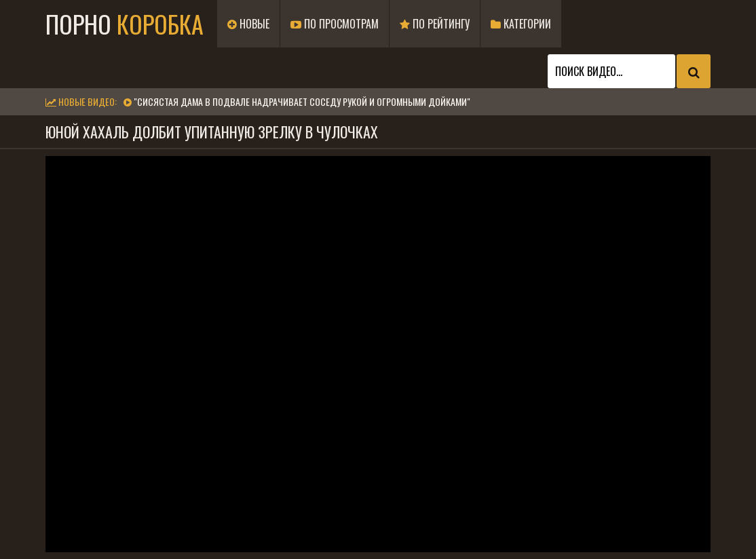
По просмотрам (335, 24)
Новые (248, 24)
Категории (521, 24)
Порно (125, 23)
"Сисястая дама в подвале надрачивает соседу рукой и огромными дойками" (302, 101)
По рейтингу (435, 24)
